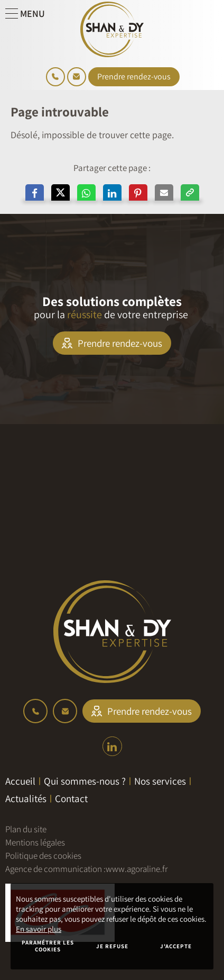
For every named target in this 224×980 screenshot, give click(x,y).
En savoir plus (39, 929)
